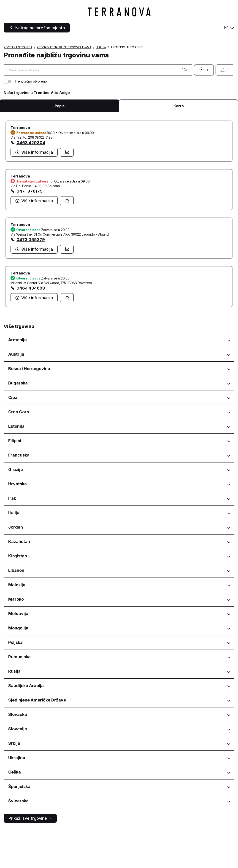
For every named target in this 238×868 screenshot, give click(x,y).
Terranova (20, 166)
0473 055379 (31, 278)
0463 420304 (31, 181)
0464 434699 (31, 327)
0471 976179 (30, 230)
